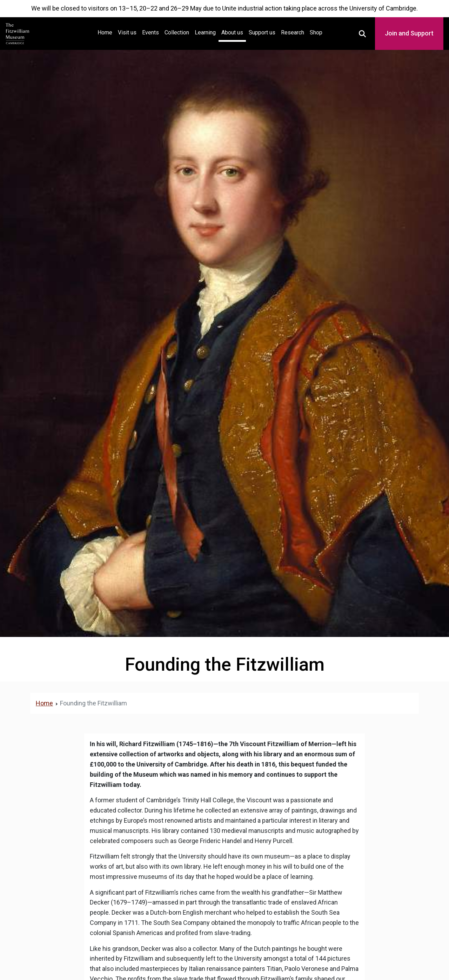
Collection (177, 32)
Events (150, 32)
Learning (205, 32)
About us (232, 32)
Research (293, 32)
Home (106, 32)
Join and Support (409, 33)
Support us (262, 32)
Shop (316, 32)
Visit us (127, 32)
